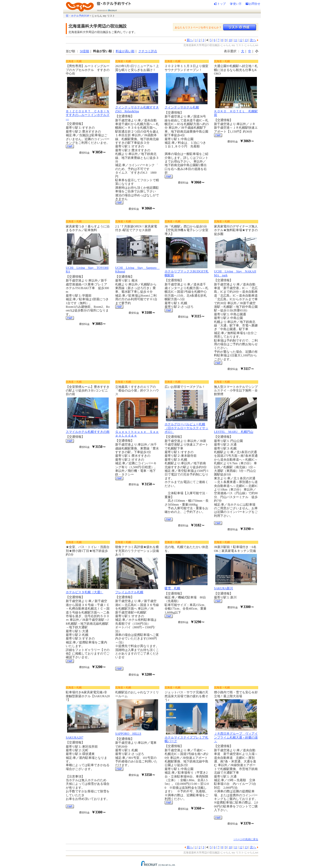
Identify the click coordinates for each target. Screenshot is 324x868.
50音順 (85, 51)
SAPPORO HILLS (128, 734)
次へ (253, 40)
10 (230, 40)
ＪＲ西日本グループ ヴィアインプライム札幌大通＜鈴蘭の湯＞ (236, 737)
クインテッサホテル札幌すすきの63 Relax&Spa (137, 109)
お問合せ (255, 4)
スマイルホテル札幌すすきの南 (88, 432)
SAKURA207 (74, 738)
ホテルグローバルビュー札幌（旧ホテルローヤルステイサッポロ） (186, 428)
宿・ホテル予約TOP (77, 16)
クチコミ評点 (148, 51)
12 (241, 40)
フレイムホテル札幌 (129, 592)
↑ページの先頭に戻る (246, 839)
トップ (221, 4)
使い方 (237, 4)
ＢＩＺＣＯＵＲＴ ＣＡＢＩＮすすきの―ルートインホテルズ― (88, 115)
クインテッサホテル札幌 (182, 107)
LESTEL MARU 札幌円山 (234, 432)
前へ (190, 40)
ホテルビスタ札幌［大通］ (85, 592)
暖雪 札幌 (172, 588)
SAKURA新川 (223, 588)
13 (246, 40)
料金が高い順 (125, 51)
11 (236, 40)
